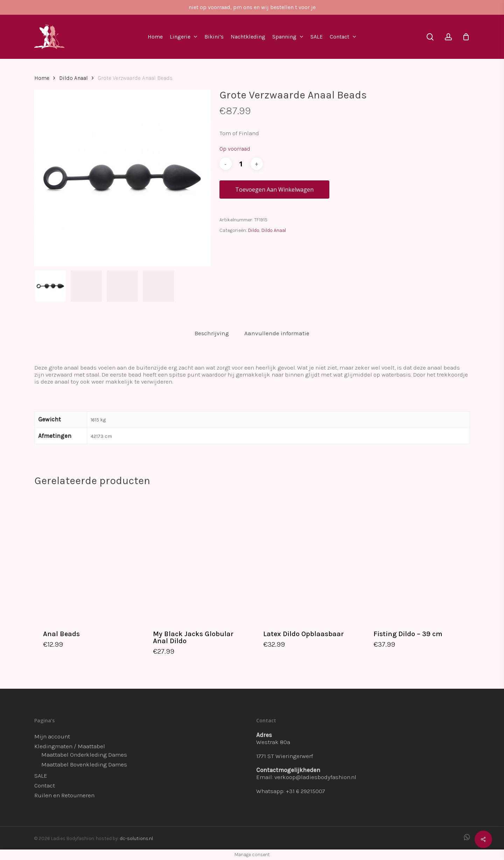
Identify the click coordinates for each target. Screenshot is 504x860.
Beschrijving (212, 333)
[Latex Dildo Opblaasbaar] (307, 557)
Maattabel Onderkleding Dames (84, 755)
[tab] (212, 333)
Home (42, 78)
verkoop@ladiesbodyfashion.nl (315, 777)
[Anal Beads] (87, 557)
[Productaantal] (241, 164)
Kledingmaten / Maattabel (70, 746)
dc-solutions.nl (136, 838)
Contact (45, 785)
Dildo (254, 230)
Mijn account (52, 736)
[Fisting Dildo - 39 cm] (417, 557)
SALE (41, 776)
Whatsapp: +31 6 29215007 (291, 791)
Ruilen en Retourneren (64, 795)
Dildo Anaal (73, 78)
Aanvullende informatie (277, 333)
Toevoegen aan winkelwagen (274, 190)
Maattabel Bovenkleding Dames (84, 764)
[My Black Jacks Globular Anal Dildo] (197, 557)
